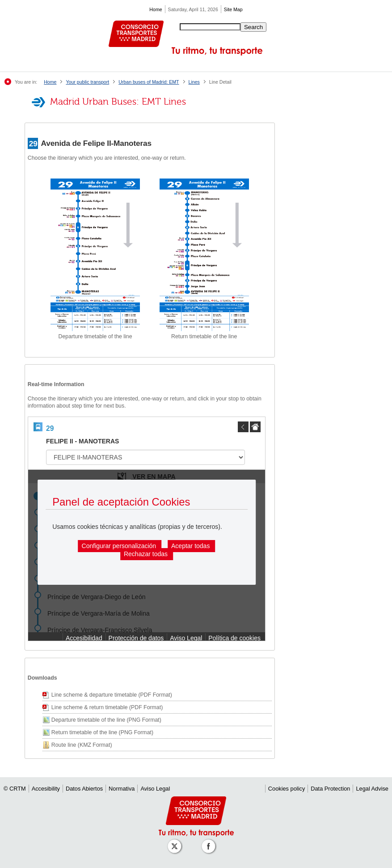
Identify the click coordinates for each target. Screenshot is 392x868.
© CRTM (15, 789)
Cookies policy (287, 789)
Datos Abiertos (84, 789)
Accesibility (46, 789)
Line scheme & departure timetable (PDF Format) (112, 695)
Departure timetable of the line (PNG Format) (106, 720)
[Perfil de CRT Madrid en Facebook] (210, 842)
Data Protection (330, 789)
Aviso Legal (155, 789)
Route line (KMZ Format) (82, 745)
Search (253, 27)
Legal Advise (372, 789)
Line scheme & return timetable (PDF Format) (107, 707)
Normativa (122, 789)
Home (156, 9)
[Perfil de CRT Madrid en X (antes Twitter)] (176, 842)
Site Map (233, 9)
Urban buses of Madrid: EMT (149, 82)
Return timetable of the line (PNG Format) (102, 732)
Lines (194, 82)
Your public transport (87, 82)
